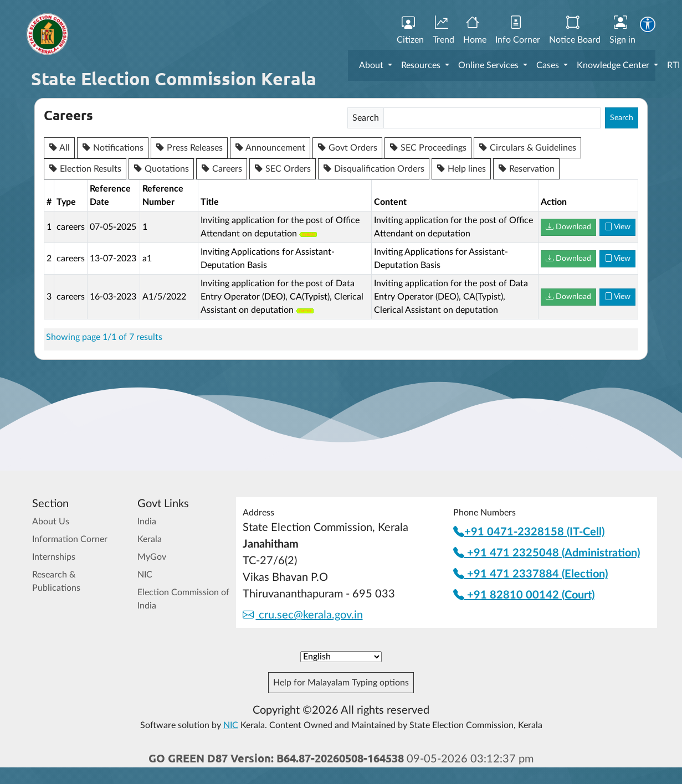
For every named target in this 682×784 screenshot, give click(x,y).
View (617, 227)
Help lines (461, 169)
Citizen (410, 30)
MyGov (152, 557)
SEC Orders (283, 169)
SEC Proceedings (428, 148)
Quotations (161, 169)
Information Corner (70, 539)
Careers (222, 169)
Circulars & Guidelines (527, 148)
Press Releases (189, 148)
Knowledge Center (614, 65)
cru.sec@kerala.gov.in (303, 615)
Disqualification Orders (374, 169)
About (372, 65)
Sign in (622, 30)
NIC (145, 575)
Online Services (489, 65)
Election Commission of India (183, 599)
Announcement (270, 148)
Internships (54, 557)
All (59, 148)
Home (475, 30)
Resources (422, 65)
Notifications (113, 148)
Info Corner (518, 30)
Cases (549, 65)
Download (568, 227)
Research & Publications (56, 581)
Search (622, 118)
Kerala (150, 539)
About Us (51, 522)
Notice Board (575, 30)
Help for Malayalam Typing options (341, 683)
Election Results (85, 169)
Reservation (526, 169)
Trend (443, 30)
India (147, 522)
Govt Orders (347, 148)
